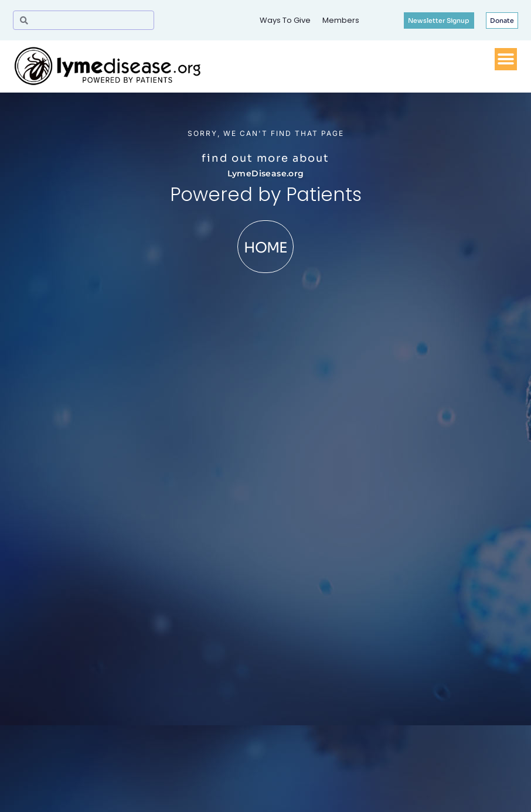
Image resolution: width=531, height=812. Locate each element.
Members (341, 20)
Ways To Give (285, 20)
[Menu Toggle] (506, 59)
